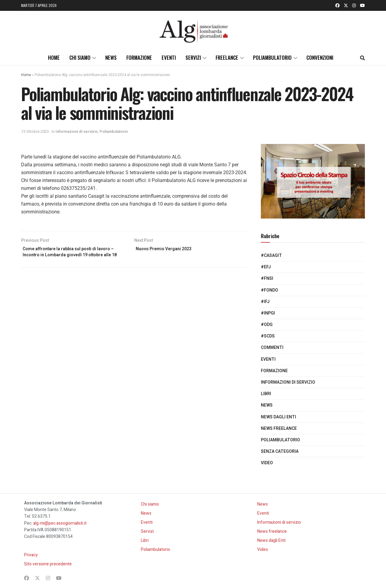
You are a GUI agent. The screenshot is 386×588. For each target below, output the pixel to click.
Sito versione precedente (48, 564)
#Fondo (269, 290)
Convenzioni (320, 58)
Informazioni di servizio (77, 131)
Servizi (193, 58)
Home (54, 58)
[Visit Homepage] (193, 30)
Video (267, 463)
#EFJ (266, 267)
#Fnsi (267, 278)
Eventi (169, 58)
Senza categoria (280, 451)
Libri (266, 394)
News (111, 58)
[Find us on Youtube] (362, 5)
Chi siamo (80, 58)
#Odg (267, 325)
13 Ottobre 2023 (35, 131)
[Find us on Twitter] (346, 5)
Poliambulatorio (272, 58)
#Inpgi (268, 313)
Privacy (31, 555)
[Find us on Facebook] (337, 5)
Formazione (139, 58)
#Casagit (271, 256)
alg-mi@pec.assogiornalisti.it (60, 523)
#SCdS (268, 336)
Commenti (272, 348)
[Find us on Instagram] (354, 5)
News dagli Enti (278, 417)
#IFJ (265, 302)
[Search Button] (362, 58)
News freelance (279, 428)
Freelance (227, 58)
